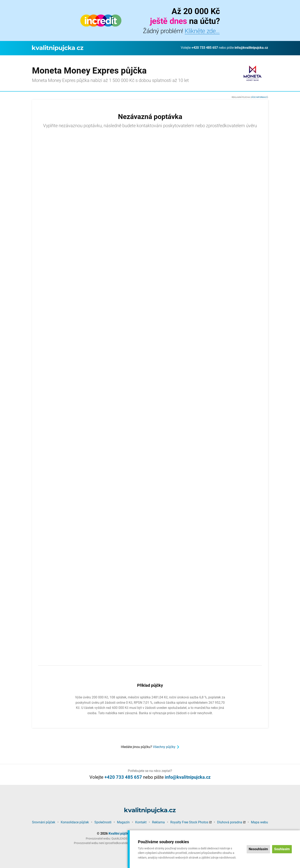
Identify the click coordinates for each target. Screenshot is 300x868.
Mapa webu (259, 822)
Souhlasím (282, 849)
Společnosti (103, 822)
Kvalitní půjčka (119, 833)
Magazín (123, 822)
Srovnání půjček (44, 822)
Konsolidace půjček (75, 822)
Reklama (158, 822)
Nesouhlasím (258, 849)
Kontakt (141, 822)
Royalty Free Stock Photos (189, 822)
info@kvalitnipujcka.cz (251, 48)
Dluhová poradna (230, 822)
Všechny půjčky (164, 747)
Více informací (259, 97)
